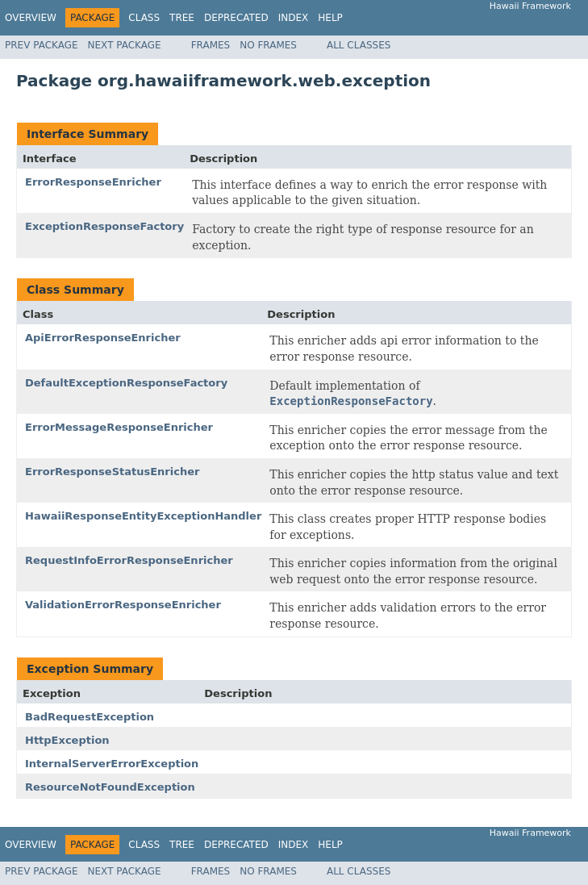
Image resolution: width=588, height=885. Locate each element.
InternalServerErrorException (112, 764)
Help (330, 18)
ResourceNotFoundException (110, 787)
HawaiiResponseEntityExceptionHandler (143, 516)
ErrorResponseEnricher (93, 182)
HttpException (67, 740)
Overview (31, 18)
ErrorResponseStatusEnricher (112, 472)
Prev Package (42, 45)
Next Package (125, 45)
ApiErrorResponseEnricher (103, 338)
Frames (211, 45)
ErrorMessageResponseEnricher (119, 427)
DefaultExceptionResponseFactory (126, 383)
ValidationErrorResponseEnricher (123, 605)
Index (294, 18)
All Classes (359, 45)
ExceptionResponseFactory (104, 226)
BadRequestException (90, 717)
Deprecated (236, 18)
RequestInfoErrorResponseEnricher (129, 560)
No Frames (268, 45)
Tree (182, 18)
